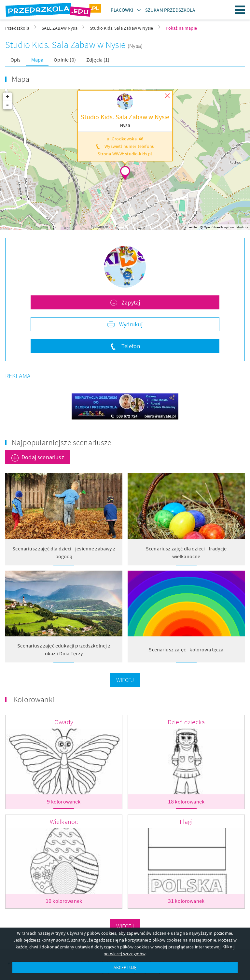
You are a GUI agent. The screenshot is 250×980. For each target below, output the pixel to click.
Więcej (125, 680)
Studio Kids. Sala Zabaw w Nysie (66, 45)
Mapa (37, 60)
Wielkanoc (64, 822)
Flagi (186, 822)
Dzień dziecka (186, 722)
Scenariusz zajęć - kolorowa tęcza (186, 649)
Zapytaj (130, 302)
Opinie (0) (65, 60)
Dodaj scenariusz (43, 457)
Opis (16, 60)
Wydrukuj (130, 324)
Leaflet (193, 227)
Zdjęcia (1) (98, 60)
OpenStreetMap (216, 227)
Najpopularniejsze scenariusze (62, 442)
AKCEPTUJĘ (125, 967)
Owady (64, 722)
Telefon (130, 346)
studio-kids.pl (139, 154)
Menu (240, 10)
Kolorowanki (34, 699)
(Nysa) (135, 46)
